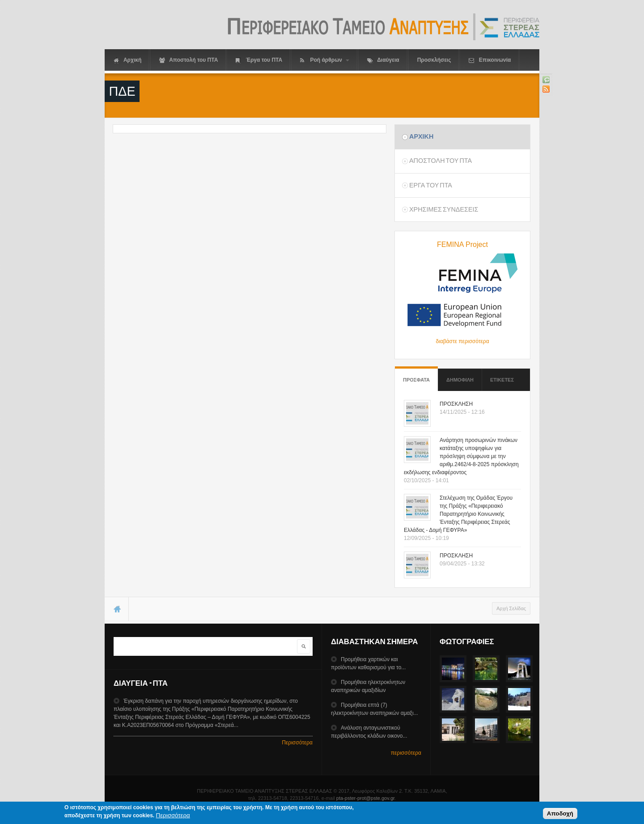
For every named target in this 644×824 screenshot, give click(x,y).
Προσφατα (416, 376)
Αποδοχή (560, 815)
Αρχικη (421, 136)
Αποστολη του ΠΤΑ (441, 161)
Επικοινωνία (490, 60)
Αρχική (127, 60)
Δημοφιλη (460, 380)
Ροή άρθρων (325, 60)
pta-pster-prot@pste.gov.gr (365, 798)
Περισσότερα (297, 743)
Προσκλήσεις (434, 60)
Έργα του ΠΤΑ (259, 60)
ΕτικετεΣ (502, 380)
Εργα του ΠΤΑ (431, 185)
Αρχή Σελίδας (511, 608)
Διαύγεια (383, 60)
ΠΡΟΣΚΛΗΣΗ (456, 404)
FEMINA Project (462, 244)
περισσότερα (406, 753)
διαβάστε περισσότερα (462, 341)
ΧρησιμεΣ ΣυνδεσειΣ (444, 209)
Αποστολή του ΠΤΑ (189, 60)
